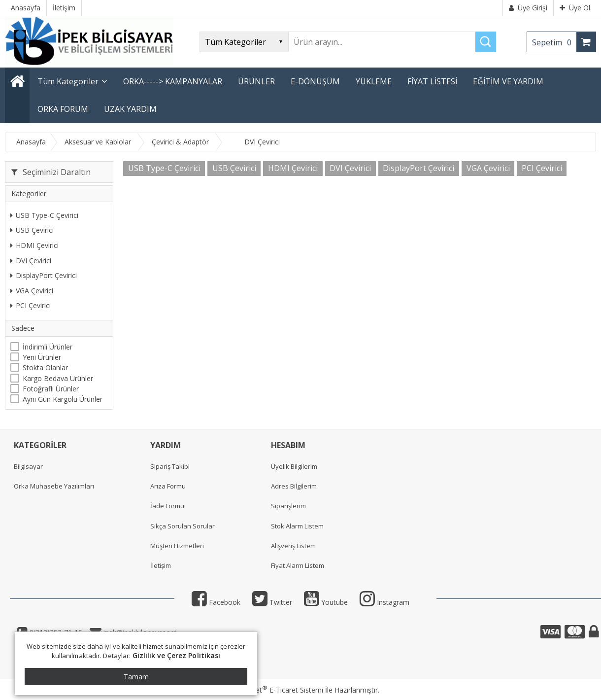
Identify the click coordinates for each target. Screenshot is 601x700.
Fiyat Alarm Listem (298, 565)
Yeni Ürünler (42, 357)
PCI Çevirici (31, 305)
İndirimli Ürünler (48, 347)
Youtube (326, 602)
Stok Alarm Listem (297, 526)
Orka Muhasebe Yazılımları (54, 486)
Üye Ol (575, 8)
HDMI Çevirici (34, 245)
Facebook (216, 602)
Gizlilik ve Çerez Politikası (177, 655)
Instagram (384, 602)
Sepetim (554, 42)
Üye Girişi (528, 8)
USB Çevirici (32, 230)
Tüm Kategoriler (68, 81)
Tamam (136, 677)
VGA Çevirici (32, 291)
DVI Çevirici (31, 261)
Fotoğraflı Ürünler (51, 389)
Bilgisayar (28, 466)
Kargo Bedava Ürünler (58, 378)
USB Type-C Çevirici (44, 215)
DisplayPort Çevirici (44, 275)
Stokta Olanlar (45, 367)
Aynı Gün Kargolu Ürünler (63, 399)
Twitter (272, 602)
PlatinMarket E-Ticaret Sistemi (272, 690)
